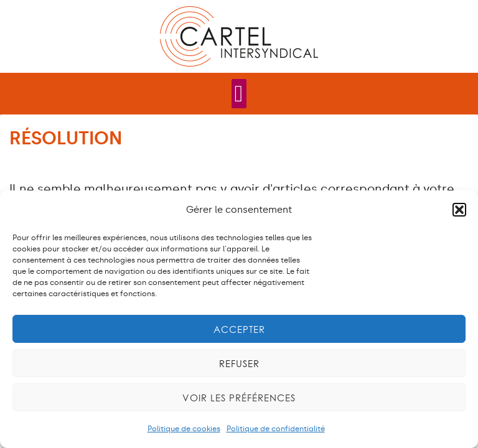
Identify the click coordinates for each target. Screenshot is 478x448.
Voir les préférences (239, 398)
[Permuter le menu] (239, 94)
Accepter (239, 329)
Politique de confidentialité (276, 429)
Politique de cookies (184, 429)
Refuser (239, 363)
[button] (459, 210)
